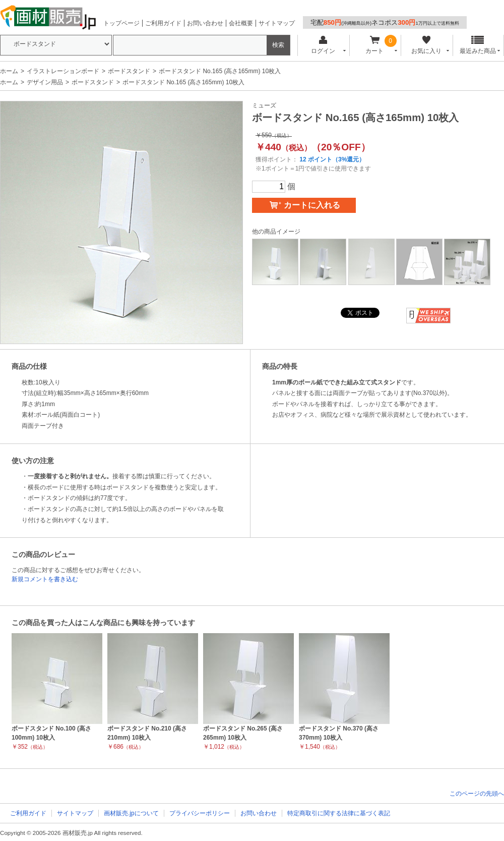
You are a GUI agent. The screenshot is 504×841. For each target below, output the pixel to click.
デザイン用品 (45, 82)
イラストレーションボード (63, 71)
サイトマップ (277, 23)
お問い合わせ (205, 23)
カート (375, 45)
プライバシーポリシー (200, 813)
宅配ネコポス (385, 22)
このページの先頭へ (477, 794)
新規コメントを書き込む (45, 579)
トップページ (121, 23)
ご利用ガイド (163, 23)
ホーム (9, 71)
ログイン (323, 45)
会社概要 (241, 23)
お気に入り (426, 45)
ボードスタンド (129, 71)
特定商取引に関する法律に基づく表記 (339, 813)
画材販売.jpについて (131, 813)
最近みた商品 (478, 45)
